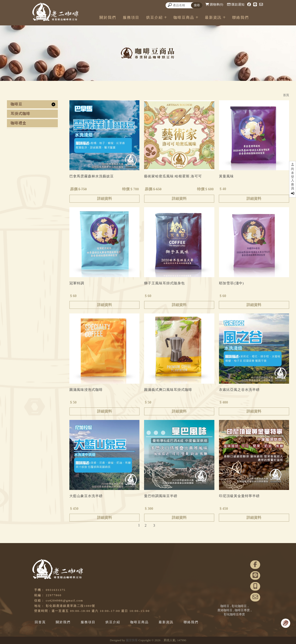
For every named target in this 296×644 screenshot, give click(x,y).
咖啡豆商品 (197, 17)
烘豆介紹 (168, 17)
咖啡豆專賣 (242, 610)
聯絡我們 (254, 17)
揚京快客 (132, 640)
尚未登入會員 (293, 181)
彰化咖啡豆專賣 (234, 614)
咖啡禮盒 (18, 123)
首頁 (286, 95)
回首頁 (40, 622)
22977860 (54, 595)
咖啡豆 (17, 104)
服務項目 (145, 17)
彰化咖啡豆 (239, 606)
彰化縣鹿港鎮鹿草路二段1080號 (71, 606)
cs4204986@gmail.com (65, 600)
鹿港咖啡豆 (225, 610)
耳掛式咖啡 (20, 114)
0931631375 (56, 590)
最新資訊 (227, 17)
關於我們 (121, 17)
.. (162, 640)
